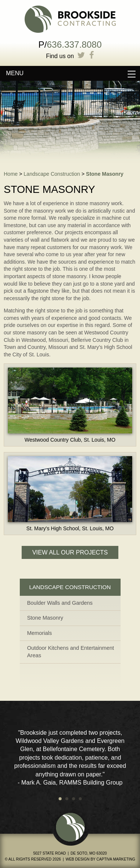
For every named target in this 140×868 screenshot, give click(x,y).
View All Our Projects (70, 552)
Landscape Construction (52, 174)
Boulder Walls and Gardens (60, 603)
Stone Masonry (105, 174)
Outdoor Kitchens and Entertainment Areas (71, 652)
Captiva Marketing (116, 859)
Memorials (40, 633)
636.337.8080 (74, 44)
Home (11, 174)
